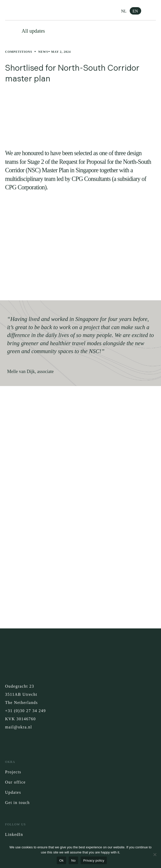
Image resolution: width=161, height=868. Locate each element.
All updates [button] (33, 31)
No (73, 860)
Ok (61, 860)
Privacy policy (94, 860)
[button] (152, 10)
